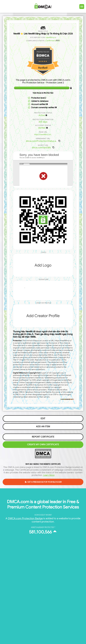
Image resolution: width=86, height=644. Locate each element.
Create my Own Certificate (43, 445)
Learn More (49, 475)
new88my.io (51, 37)
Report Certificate (43, 437)
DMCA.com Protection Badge (25, 518)
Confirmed (53, 41)
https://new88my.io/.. (43, 134)
